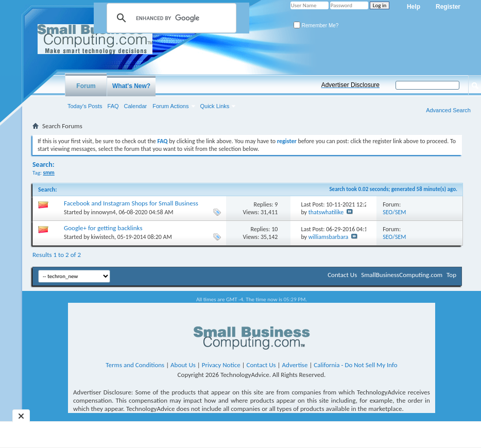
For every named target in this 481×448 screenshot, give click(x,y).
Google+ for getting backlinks (103, 228)
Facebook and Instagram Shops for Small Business (131, 203)
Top (451, 275)
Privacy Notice (221, 365)
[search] (170, 18)
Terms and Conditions (135, 365)
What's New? (131, 86)
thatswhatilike (326, 212)
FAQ (113, 106)
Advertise (295, 365)
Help (414, 7)
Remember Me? (316, 25)
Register (448, 7)
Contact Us (342, 275)
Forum (86, 86)
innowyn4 (104, 212)
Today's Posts (85, 106)
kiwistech (103, 237)
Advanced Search (448, 110)
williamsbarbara (329, 237)
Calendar (136, 106)
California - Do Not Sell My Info (355, 365)
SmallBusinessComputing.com (402, 275)
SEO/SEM (394, 212)
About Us (183, 365)
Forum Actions (170, 106)
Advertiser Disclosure (350, 85)
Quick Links (215, 106)
